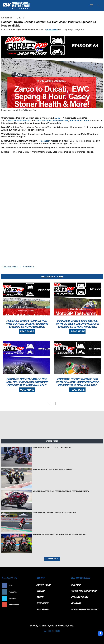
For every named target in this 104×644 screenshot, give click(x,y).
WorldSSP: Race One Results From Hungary (52, 448)
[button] (91, 5)
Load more (52, 559)
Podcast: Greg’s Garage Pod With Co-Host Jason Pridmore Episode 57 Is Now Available (27, 382)
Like (31, 586)
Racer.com (45, 141)
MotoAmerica (24, 120)
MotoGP (12, 120)
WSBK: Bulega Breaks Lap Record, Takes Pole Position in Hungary (61, 491)
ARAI (58, 118)
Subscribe (29, 605)
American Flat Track (79, 120)
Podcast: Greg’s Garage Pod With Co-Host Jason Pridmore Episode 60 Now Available (27, 324)
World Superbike (44, 120)
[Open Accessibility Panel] (100, 633)
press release (52, 29)
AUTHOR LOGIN (52, 631)
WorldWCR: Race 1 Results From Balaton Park (53, 469)
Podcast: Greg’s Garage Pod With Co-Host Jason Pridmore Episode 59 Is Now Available (77, 324)
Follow (30, 592)
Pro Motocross (61, 120)
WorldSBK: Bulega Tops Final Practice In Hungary (55, 513)
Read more (27, 331)
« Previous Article (9, 267)
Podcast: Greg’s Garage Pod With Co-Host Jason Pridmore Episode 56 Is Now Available (77, 382)
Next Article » (29, 267)
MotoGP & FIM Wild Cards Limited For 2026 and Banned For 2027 (60, 535)
